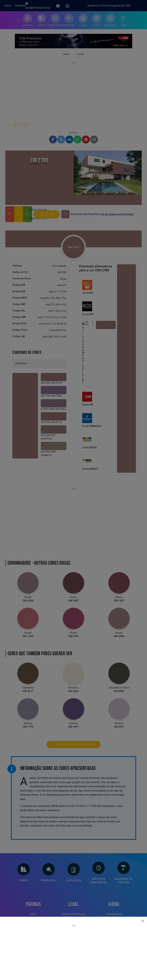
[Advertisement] (73, 950)
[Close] (143, 921)
